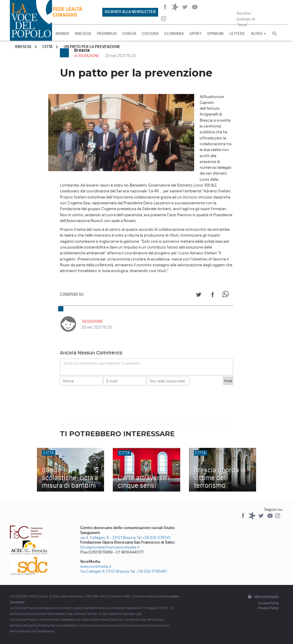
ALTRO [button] (258, 34)
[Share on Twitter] (199, 296)
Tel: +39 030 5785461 (148, 571)
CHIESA (129, 34)
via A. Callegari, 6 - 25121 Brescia (108, 538)
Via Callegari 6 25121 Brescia (105, 571)
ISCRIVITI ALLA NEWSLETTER (130, 12)
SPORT (195, 34)
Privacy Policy (268, 608)
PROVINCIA (107, 34)
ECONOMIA (174, 34)
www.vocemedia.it (96, 566)
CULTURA (150, 34)
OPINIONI (215, 34)
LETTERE (237, 34)
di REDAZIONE (87, 56)
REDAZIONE (92, 321)
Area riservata (263, 597)
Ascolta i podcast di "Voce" (246, 17)
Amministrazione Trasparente (32, 631)
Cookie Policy (269, 603)
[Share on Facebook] (213, 296)
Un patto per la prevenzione (92, 47)
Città (47, 47)
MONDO (62, 34)
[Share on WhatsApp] (227, 296)
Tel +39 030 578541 (153, 538)
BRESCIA (83, 34)
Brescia (23, 47)
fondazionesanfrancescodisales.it (110, 547)
